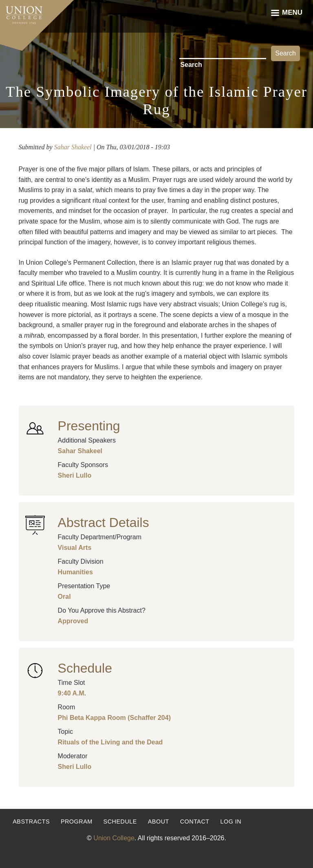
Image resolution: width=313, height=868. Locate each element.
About (159, 821)
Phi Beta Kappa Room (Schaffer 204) (114, 718)
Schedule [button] (85, 668)
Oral (64, 597)
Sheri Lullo (75, 475)
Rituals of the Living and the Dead (110, 742)
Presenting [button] (89, 426)
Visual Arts (75, 548)
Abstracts (31, 821)
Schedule (120, 821)
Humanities (75, 572)
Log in (231, 821)
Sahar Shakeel (73, 147)
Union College (114, 838)
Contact (195, 821)
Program (77, 821)
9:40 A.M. (72, 693)
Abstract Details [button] (104, 523)
